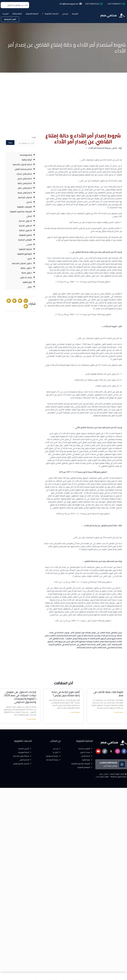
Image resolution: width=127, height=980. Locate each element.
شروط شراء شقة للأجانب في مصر (108, 694)
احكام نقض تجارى (25, 179)
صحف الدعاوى (26, 277)
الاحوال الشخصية (25, 197)
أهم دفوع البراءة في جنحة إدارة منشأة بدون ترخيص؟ (66, 694)
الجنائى (29, 216)
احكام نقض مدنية (25, 193)
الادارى (29, 202)
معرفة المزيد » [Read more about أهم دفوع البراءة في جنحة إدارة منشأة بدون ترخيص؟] (75, 712)
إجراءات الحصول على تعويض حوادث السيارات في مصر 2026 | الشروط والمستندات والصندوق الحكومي (20, 697)
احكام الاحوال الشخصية (22, 164)
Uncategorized (26, 155)
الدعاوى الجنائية (25, 230)
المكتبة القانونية (32, 14)
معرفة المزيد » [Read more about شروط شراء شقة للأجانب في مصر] (118, 712)
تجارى (30, 259)
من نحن (65, 14)
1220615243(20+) (108, 763)
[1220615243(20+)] (122, 764)
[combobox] (15, 5)
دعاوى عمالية (26, 268)
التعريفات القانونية (25, 207)
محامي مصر (109, 15)
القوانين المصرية (25, 240)
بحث (10, 143)
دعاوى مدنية (27, 273)
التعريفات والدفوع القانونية (21, 211)
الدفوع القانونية (25, 235)
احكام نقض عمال (25, 188)
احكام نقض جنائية (25, 183)
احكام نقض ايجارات (24, 174)
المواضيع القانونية (25, 254)
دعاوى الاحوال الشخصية (22, 263)
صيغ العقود (27, 282)
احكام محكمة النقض (23, 169)
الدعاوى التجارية (25, 226)
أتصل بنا (5, 14)
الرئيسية (75, 14)
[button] (26, 301)
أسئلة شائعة (17, 14)
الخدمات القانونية (50, 14)
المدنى (29, 244)
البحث (34, 137)
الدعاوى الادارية (25, 221)
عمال (30, 287)
